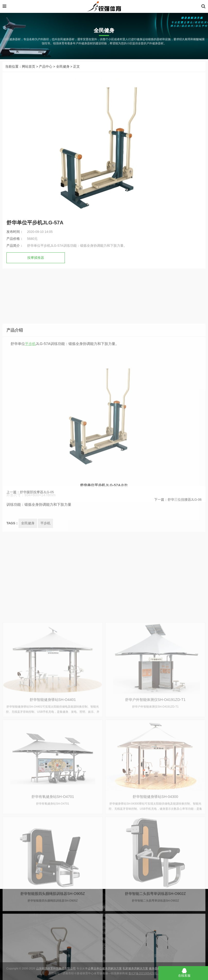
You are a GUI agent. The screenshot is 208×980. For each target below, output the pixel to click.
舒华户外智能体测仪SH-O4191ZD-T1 (155, 829)
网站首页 (29, 67)
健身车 (172, 933)
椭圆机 (172, 939)
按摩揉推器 (36, 258)
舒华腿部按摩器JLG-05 (37, 497)
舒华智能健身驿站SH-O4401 (53, 829)
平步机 (30, 400)
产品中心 (46, 67)
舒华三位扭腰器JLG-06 (185, 504)
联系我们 (36, 939)
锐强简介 (36, 927)
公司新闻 (36, 933)
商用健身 (104, 933)
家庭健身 (104, 927)
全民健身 (63, 67)
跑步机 (172, 927)
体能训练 (104, 939)
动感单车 (172, 945)
